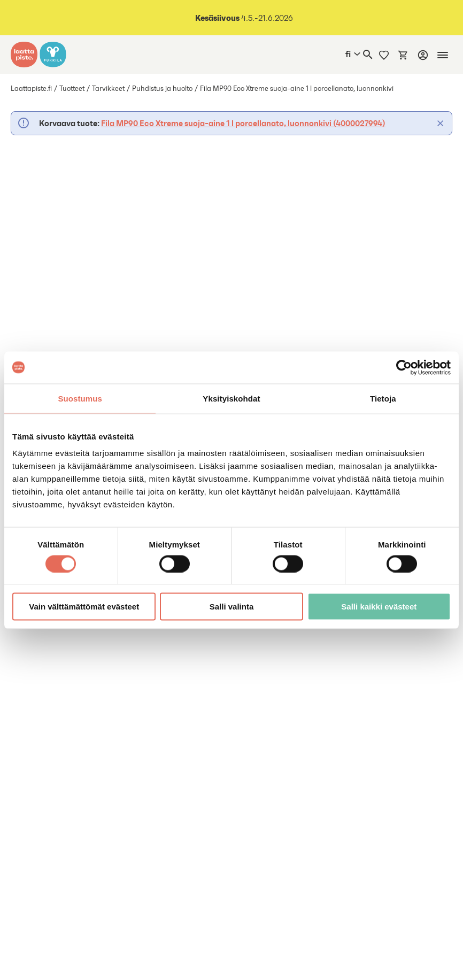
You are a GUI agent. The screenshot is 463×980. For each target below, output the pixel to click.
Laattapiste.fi (31, 88)
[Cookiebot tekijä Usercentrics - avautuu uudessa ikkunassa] (404, 367)
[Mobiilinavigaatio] (443, 55)
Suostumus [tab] (80, 398)
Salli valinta (232, 607)
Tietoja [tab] (383, 398)
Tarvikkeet (108, 88)
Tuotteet (72, 88)
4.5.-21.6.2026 (244, 18)
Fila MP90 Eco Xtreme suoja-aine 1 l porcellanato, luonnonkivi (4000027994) (243, 123)
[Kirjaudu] (423, 55)
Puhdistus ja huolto (162, 88)
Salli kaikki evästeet (379, 607)
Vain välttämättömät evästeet (84, 607)
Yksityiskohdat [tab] (231, 398)
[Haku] (368, 55)
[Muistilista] (384, 55)
